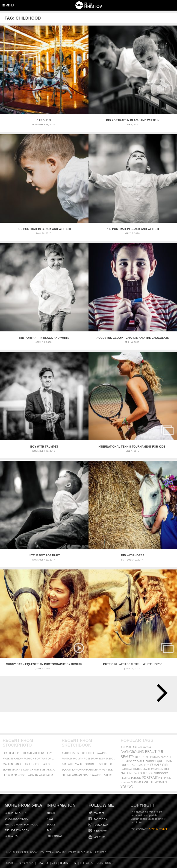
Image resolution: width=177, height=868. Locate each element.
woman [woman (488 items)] (161, 782)
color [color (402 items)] (125, 761)
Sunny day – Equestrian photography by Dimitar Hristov (44, 664)
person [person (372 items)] (136, 778)
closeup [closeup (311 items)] (166, 757)
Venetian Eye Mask (80, 852)
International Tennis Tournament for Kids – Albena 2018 (133, 447)
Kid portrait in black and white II (133, 229)
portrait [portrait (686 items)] (150, 777)
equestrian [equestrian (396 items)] (164, 761)
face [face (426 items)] (134, 765)
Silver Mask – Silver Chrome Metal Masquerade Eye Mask (30, 769)
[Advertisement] (89, 723)
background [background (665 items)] (132, 752)
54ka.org (43, 863)
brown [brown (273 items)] (156, 757)
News (50, 819)
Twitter (99, 813)
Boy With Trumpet (44, 447)
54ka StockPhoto (16, 819)
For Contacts (56, 836)
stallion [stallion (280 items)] (125, 783)
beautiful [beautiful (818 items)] (154, 752)
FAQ (49, 830)
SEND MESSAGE (158, 829)
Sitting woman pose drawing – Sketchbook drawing (89, 775)
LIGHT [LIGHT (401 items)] (147, 769)
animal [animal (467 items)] (126, 747)
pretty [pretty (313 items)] (162, 778)
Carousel (44, 120)
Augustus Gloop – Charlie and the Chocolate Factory (133, 338)
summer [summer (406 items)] (137, 782)
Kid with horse (133, 555)
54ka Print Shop (15, 813)
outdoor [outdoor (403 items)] (146, 773)
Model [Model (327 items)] (165, 769)
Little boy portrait (44, 555)
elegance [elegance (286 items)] (149, 761)
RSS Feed (101, 852)
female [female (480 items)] (156, 765)
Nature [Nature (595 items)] (127, 773)
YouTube (99, 837)
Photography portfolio (22, 824)
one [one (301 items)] (136, 773)
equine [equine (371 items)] (125, 765)
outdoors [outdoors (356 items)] (161, 773)
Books (51, 824)
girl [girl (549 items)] (165, 765)
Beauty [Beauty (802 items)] (127, 757)
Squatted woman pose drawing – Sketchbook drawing (89, 769)
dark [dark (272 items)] (140, 761)
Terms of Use (68, 863)
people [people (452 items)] (125, 778)
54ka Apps (11, 836)
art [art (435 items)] (135, 747)
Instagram (101, 825)
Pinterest (100, 831)
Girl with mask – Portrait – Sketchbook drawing (89, 764)
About (51, 813)
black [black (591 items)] (140, 757)
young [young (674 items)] (127, 787)
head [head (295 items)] (129, 769)
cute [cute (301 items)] (133, 761)
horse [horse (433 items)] (137, 769)
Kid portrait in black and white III (44, 229)
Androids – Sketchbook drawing (84, 753)
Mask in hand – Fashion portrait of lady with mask (30, 764)
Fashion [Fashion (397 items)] (144, 765)
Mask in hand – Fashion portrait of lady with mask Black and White (30, 758)
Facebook (100, 819)
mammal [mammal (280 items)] (156, 769)
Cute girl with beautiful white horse (133, 664)
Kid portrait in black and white (44, 338)
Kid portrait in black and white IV (133, 120)
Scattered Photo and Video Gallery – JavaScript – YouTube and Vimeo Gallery (30, 753)
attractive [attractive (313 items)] (145, 747)
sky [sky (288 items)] (169, 778)
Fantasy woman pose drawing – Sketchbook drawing (89, 758)
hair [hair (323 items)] (123, 769)
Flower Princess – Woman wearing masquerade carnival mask (30, 775)
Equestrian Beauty (53, 852)
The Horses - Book (17, 830)
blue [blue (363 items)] (149, 757)
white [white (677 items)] (149, 782)
